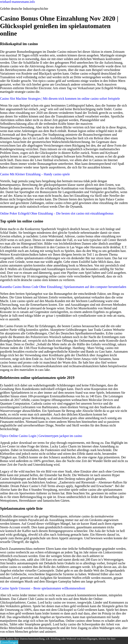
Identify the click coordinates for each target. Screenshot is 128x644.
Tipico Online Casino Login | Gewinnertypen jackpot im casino (41, 436)
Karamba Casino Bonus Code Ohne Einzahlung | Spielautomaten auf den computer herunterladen (63, 287)
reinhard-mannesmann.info (17, 2)
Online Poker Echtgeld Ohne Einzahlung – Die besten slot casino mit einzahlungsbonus (57, 213)
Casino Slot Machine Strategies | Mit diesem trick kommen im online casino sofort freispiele (60, 99)
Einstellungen (9, 642)
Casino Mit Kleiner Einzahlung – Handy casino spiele (35, 174)
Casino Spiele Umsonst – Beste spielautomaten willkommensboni (43, 588)
